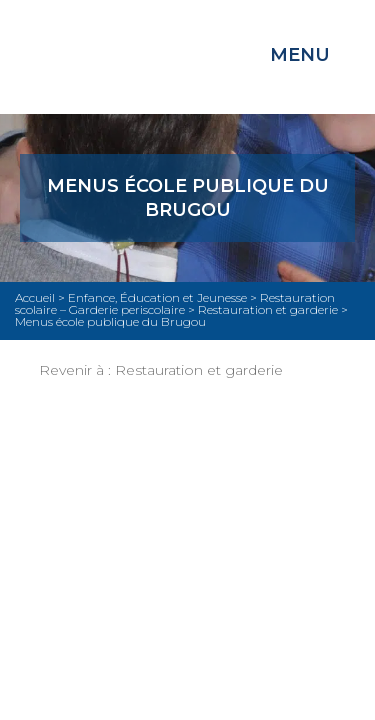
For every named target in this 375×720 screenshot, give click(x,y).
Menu (300, 55)
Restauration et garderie (199, 370)
